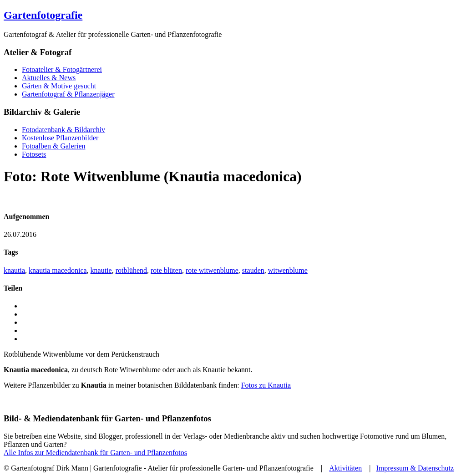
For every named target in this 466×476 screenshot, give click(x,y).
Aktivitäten (345, 468)
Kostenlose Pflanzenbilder (60, 138)
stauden (253, 270)
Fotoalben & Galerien (54, 146)
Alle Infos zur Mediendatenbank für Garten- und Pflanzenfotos (95, 453)
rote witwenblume (212, 270)
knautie (101, 270)
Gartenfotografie (43, 15)
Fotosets (34, 154)
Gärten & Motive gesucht (59, 86)
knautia (14, 270)
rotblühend (131, 270)
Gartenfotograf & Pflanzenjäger (68, 94)
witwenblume (288, 270)
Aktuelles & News (49, 78)
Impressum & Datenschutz (415, 468)
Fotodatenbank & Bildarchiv (63, 130)
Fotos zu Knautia (266, 385)
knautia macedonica (58, 270)
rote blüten (166, 270)
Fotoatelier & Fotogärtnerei (62, 69)
